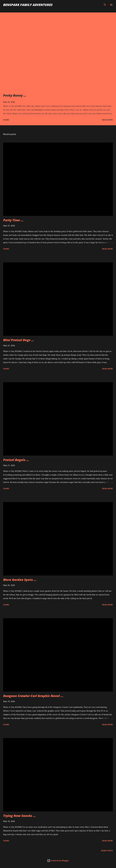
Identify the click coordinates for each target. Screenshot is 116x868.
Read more (107, 120)
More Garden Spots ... (20, 580)
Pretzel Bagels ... (16, 460)
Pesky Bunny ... (15, 95)
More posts (107, 851)
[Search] (105, 5)
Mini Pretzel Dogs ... (19, 340)
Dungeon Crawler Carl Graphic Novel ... (33, 696)
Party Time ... (13, 220)
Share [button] (6, 120)
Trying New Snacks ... (19, 816)
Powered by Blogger (58, 861)
